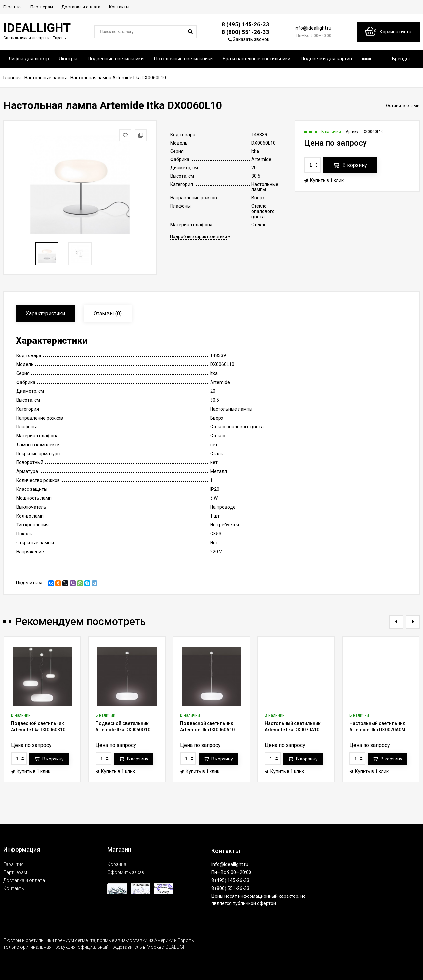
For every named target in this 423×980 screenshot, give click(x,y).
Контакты (14, 888)
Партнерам (15, 872)
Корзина (117, 864)
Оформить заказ (126, 872)
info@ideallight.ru (313, 28)
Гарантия (14, 864)
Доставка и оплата (24, 880)
